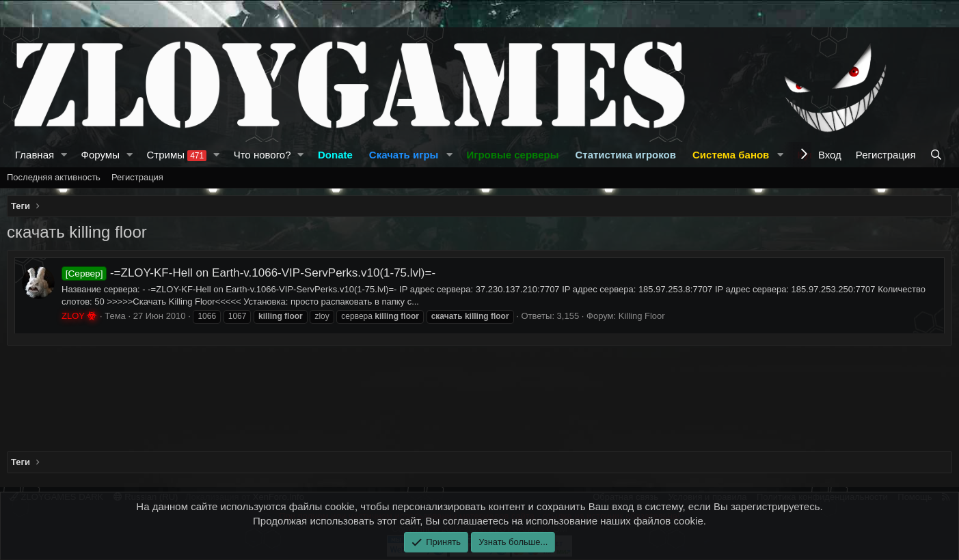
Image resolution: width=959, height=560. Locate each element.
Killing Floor (642, 316)
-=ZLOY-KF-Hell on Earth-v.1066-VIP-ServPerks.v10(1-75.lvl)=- (248, 273)
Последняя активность (54, 177)
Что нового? (262, 155)
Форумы (100, 155)
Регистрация (137, 177)
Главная (35, 155)
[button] (64, 155)
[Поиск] (937, 155)
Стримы (176, 155)
